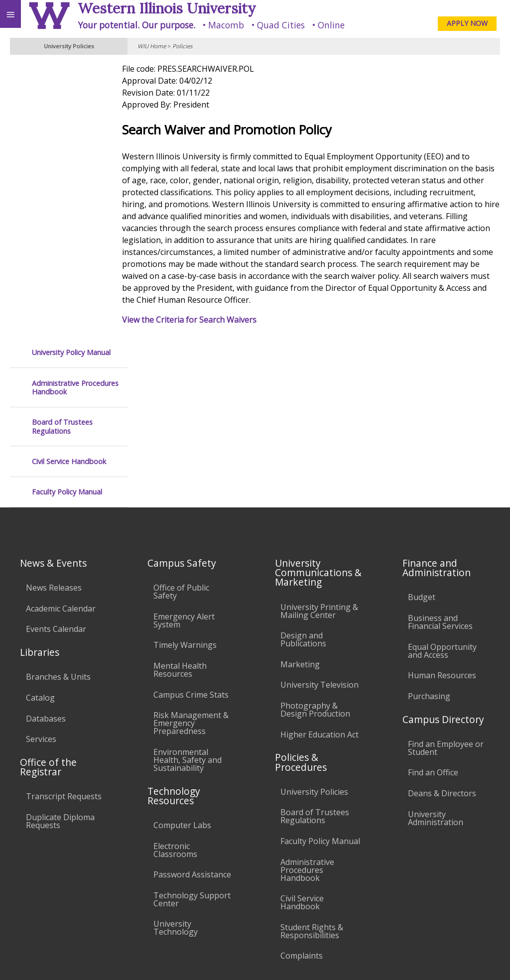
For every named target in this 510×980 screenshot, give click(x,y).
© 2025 (298, 959)
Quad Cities (281, 25)
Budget (422, 427)
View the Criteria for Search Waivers (205, 320)
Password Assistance (192, 704)
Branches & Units (58, 507)
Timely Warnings (185, 475)
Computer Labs (182, 655)
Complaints (302, 786)
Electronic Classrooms (175, 680)
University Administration (436, 648)
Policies (182, 46)
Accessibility (29, 888)
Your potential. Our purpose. (136, 25)
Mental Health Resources (180, 499)
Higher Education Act (319, 564)
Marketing (300, 494)
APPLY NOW (467, 23)
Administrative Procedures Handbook (75, 109)
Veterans (203, 888)
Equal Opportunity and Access (442, 481)
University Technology (176, 758)
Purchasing (429, 526)
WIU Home (152, 46)
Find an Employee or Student (446, 578)
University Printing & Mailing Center (319, 441)
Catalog (40, 527)
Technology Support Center (192, 729)
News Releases (54, 417)
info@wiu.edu (417, 939)
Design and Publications (303, 469)
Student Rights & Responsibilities (312, 761)
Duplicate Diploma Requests (60, 651)
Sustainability (148, 888)
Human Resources (442, 505)
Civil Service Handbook (69, 183)
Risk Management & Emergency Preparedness (191, 553)
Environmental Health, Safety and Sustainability (188, 590)
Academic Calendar (61, 438)
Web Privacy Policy (483, 959)
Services (41, 569)
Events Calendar (56, 459)
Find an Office (433, 603)
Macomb (226, 25)
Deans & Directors (442, 623)
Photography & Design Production (315, 539)
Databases (46, 548)
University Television (319, 515)
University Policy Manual (71, 73)
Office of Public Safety (181, 421)
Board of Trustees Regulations (62, 148)
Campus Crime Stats (191, 524)
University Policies (314, 621)
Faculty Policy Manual (67, 213)
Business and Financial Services (440, 452)
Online (331, 25)
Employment (87, 888)
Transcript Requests (64, 626)
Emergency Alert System (184, 450)
